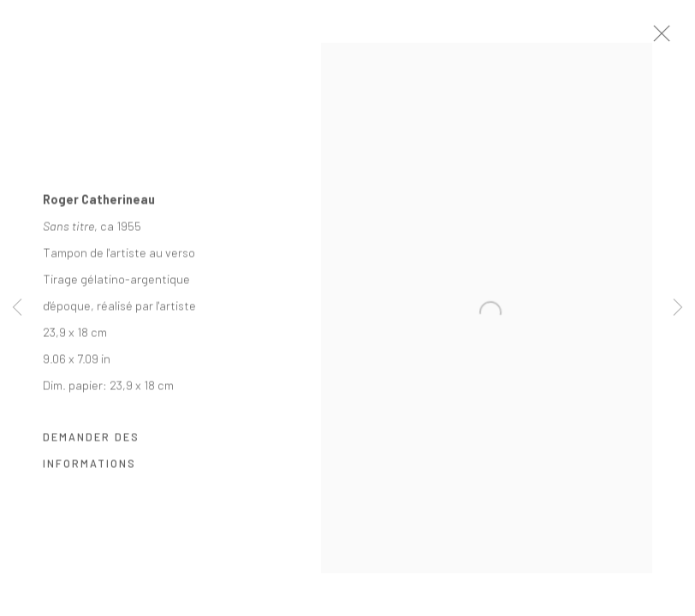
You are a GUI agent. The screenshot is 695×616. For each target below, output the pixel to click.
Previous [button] (17, 308)
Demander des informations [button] (91, 458)
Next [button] (678, 308)
